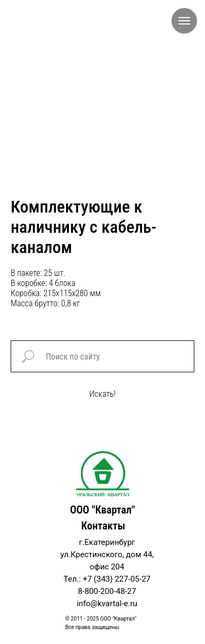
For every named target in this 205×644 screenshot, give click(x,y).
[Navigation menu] (184, 21)
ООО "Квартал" (102, 510)
